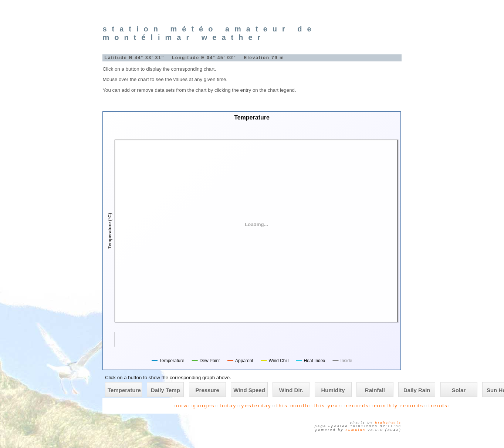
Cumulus (356, 430)
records (357, 406)
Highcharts (388, 422)
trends (438, 406)
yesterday (257, 406)
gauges (204, 406)
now (182, 406)
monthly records (399, 406)
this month (292, 406)
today (228, 406)
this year (327, 406)
